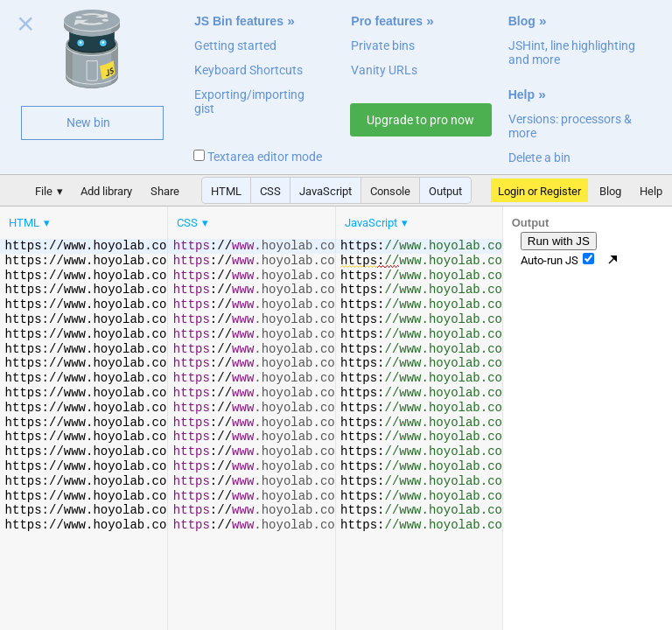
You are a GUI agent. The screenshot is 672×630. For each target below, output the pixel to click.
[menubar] (140, 219)
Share (165, 191)
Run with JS (559, 241)
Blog (522, 21)
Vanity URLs (384, 70)
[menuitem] (31, 223)
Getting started (235, 45)
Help (521, 94)
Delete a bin (539, 157)
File (44, 191)
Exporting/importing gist (249, 101)
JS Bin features (239, 21)
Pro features (387, 21)
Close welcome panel (26, 27)
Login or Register (539, 191)
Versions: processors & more (570, 126)
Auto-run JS (557, 260)
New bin (88, 122)
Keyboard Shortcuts (248, 70)
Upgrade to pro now (420, 120)
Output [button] (445, 191)
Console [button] (390, 191)
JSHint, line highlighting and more (572, 52)
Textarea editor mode (258, 157)
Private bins (383, 45)
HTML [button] (226, 191)
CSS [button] (270, 191)
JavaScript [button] (325, 191)
